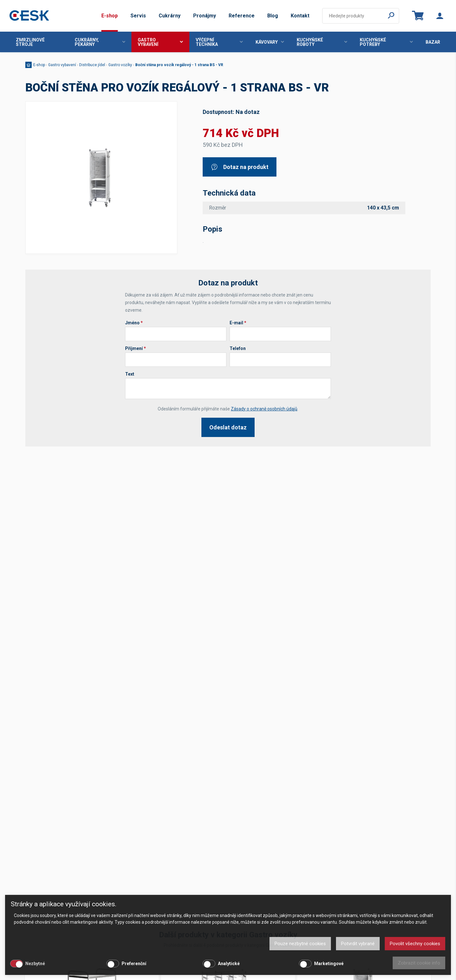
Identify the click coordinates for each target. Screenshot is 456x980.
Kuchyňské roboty (322, 42)
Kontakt (300, 16)
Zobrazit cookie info (419, 963)
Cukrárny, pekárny (100, 42)
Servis (138, 16)
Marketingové (329, 964)
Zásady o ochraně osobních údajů (264, 409)
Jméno (134, 323)
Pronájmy (205, 16)
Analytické (229, 964)
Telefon (238, 348)
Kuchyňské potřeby (386, 42)
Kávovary (270, 42)
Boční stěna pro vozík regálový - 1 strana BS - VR (179, 65)
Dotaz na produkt (240, 167)
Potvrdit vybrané (358, 944)
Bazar (433, 42)
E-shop (110, 16)
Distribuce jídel (92, 65)
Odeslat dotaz (228, 427)
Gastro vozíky (120, 65)
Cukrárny (170, 16)
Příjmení (136, 348)
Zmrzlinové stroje (30, 42)
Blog (273, 16)
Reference (242, 16)
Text (130, 374)
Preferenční (134, 964)
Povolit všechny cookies (415, 944)
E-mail (238, 323)
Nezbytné (35, 964)
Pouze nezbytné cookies (300, 944)
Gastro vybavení (160, 42)
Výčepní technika (219, 42)
